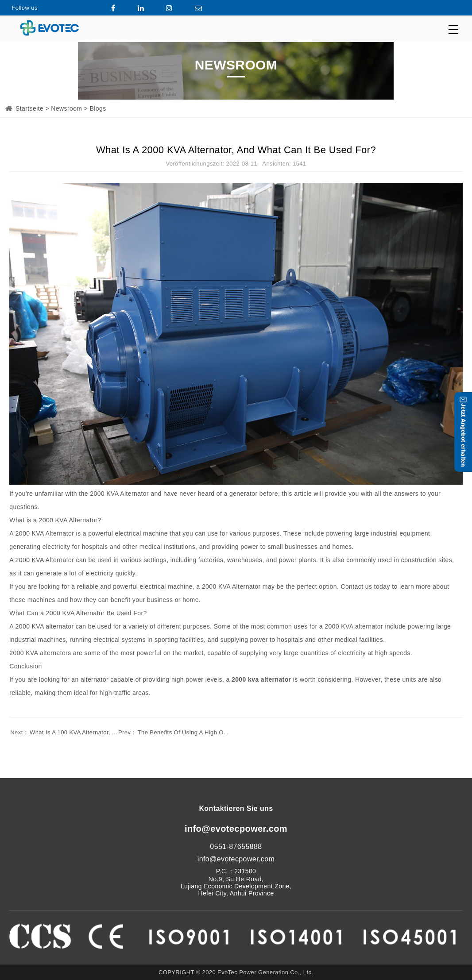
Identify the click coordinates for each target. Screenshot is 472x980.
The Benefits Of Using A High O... (173, 732)
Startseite (29, 108)
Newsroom (66, 108)
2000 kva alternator (261, 679)
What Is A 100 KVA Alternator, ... (63, 732)
